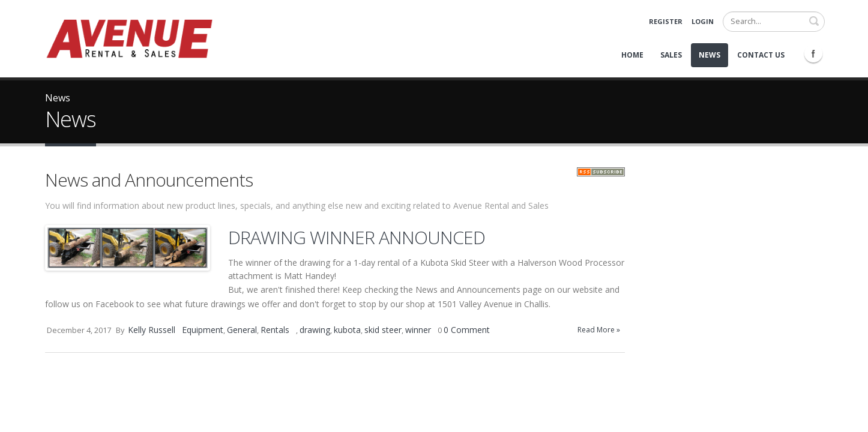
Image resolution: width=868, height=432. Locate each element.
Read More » (599, 330)
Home (632, 55)
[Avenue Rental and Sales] (129, 37)
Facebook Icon (813, 53)
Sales (671, 55)
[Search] (774, 22)
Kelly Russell (152, 330)
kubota (347, 330)
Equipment (203, 330)
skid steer (383, 330)
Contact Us (761, 55)
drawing (315, 330)
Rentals (275, 330)
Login (703, 21)
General (242, 330)
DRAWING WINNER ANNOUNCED (357, 237)
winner (418, 330)
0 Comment (467, 330)
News (710, 55)
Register (666, 21)
